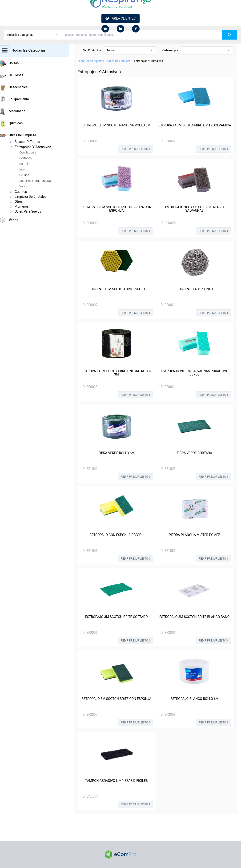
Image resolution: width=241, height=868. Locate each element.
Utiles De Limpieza (119, 61)
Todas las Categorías (91, 61)
